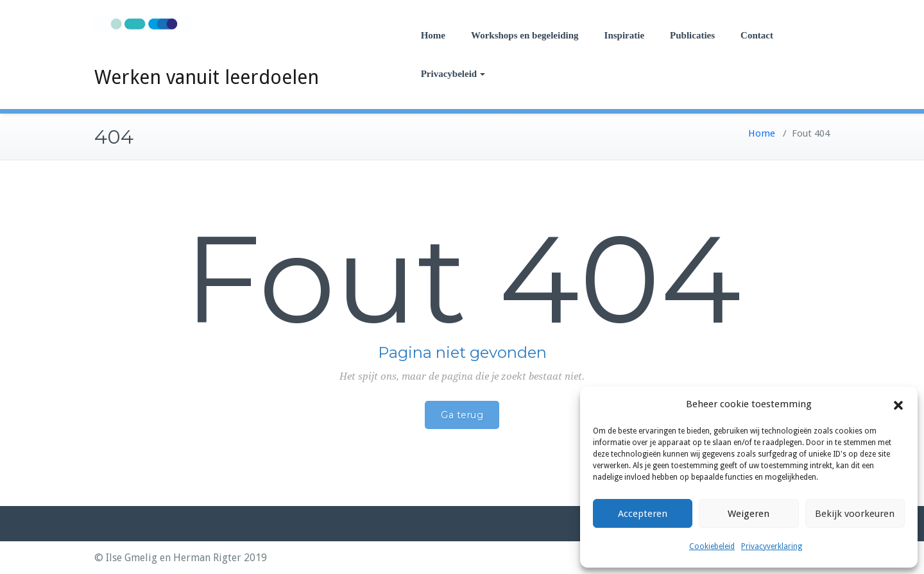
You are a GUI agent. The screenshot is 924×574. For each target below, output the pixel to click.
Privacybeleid (453, 74)
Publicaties (692, 35)
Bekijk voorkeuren (855, 514)
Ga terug (462, 415)
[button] (898, 405)
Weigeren (749, 514)
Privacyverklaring (772, 546)
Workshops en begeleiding (525, 35)
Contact (757, 35)
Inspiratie (625, 35)
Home (433, 35)
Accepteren (643, 514)
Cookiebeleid (712, 546)
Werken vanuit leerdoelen (207, 77)
